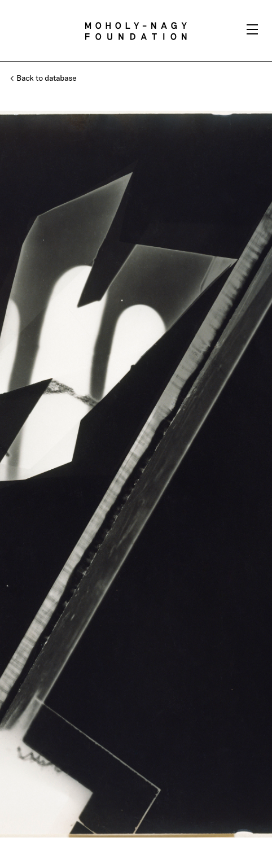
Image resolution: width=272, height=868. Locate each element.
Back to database (44, 78)
